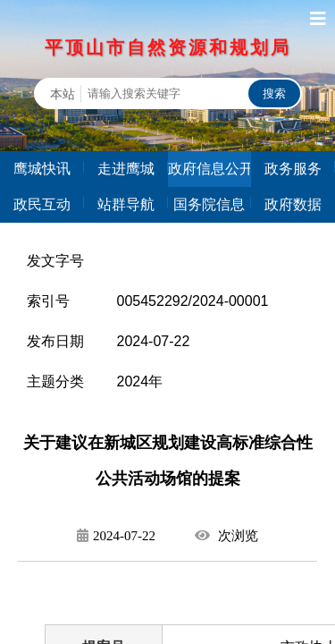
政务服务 (293, 169)
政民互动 (42, 204)
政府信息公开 (210, 169)
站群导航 (126, 204)
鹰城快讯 (42, 169)
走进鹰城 (126, 169)
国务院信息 (209, 204)
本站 (63, 94)
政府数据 (293, 204)
